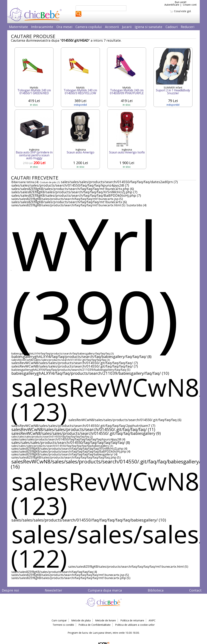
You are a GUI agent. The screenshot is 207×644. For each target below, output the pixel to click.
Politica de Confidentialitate (95, 625)
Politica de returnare (132, 620)
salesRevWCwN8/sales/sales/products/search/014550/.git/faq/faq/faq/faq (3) (61, 360)
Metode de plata (81, 620)
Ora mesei (64, 27)
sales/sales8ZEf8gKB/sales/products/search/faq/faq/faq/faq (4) (54, 572)
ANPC (152, 620)
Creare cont (190, 5)
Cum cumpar (59, 620)
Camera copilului (89, 27)
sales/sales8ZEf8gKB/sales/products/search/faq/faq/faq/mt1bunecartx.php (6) (73, 189)
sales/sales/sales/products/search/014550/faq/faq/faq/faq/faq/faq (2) (52, 437)
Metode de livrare (105, 620)
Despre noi (10, 590)
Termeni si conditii (63, 625)
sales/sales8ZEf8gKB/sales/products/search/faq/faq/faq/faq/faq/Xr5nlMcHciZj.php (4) (69, 449)
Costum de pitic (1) (50, 182)
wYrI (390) (95, 279)
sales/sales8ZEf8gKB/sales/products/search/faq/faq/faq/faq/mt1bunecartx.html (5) (128, 566)
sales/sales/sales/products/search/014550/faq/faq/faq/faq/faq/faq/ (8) (71, 443)
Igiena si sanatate (148, 27)
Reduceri (188, 27)
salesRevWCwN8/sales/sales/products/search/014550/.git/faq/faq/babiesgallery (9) (86, 433)
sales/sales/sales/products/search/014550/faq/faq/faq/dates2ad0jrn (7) (119, 182)
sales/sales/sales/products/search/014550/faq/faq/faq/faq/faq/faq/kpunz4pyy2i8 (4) (68, 439)
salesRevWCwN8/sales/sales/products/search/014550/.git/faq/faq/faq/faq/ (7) (75, 363)
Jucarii (127, 27)
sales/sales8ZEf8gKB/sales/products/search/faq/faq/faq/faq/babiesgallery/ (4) (64, 454)
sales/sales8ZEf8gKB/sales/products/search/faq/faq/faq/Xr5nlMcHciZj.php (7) (74, 192)
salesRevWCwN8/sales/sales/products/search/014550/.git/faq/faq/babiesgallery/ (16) (106, 464)
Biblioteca (156, 590)
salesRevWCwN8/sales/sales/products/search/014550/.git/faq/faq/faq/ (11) (83, 429)
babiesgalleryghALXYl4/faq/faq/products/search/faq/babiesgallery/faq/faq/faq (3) (63, 353)
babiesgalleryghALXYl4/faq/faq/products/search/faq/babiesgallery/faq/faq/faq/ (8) (81, 357)
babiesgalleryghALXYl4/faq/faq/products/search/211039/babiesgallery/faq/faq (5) (71, 370)
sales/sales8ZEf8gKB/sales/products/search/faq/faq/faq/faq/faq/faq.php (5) (66, 457)
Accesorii (112, 27)
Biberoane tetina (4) (25, 182)
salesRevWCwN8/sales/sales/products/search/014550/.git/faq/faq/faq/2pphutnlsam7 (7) (83, 426)
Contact (195, 590)
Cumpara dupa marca (105, 590)
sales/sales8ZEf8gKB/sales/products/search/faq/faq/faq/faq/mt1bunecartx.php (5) (71, 578)
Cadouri (172, 27)
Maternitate (18, 27)
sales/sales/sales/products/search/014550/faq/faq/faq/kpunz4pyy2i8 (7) (70, 185)
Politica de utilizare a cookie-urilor (135, 625)
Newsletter (53, 590)
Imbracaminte (42, 27)
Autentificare (172, 5)
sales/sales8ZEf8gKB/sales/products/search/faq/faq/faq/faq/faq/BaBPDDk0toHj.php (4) (71, 451)
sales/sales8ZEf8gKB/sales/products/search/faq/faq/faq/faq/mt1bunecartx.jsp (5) (70, 575)
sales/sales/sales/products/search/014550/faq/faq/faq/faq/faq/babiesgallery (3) (62, 446)
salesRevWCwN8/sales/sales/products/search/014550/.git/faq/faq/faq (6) (125, 420)
